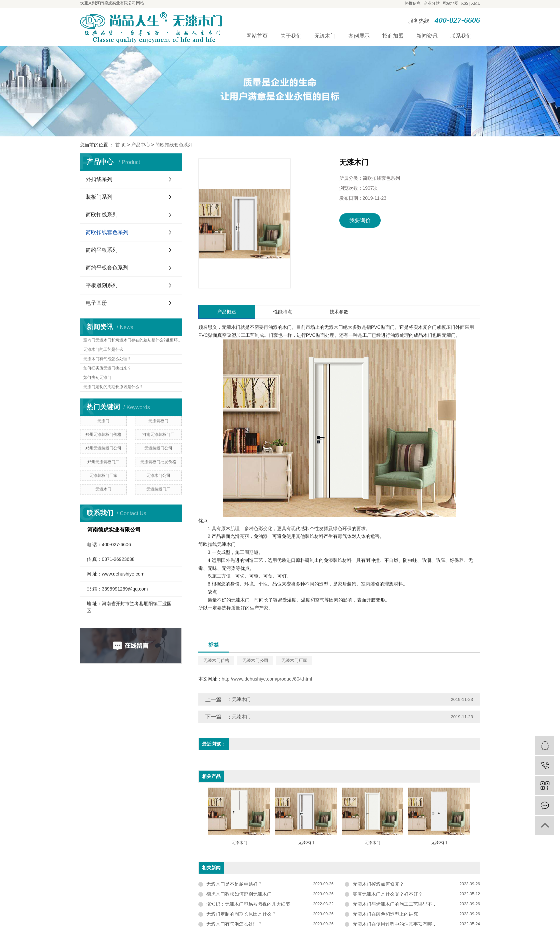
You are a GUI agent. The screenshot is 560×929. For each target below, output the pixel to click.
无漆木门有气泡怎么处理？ (107, 359)
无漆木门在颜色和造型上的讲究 (385, 914)
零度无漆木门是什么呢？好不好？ (388, 894)
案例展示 (359, 36)
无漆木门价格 (216, 660)
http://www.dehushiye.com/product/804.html (267, 679)
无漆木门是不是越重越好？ (234, 884)
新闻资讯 (427, 36)
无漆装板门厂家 (103, 476)
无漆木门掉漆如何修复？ (378, 884)
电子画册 (96, 303)
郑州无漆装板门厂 (103, 462)
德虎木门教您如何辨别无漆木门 (239, 894)
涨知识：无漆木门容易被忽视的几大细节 (248, 904)
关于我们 (291, 36)
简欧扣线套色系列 (174, 145)
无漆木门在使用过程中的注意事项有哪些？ (397, 924)
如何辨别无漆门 (97, 377)
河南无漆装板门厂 (158, 434)
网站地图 (450, 3)
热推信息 (413, 3)
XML (475, 3)
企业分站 (432, 3)
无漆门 (103, 421)
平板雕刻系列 (102, 285)
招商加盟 (393, 36)
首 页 (121, 145)
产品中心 (141, 145)
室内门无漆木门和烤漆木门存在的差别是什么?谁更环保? (132, 340)
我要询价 (360, 220)
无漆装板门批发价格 (158, 462)
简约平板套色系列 (107, 268)
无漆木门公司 (158, 476)
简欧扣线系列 (102, 215)
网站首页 (257, 36)
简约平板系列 (102, 250)
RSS (465, 3)
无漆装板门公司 (158, 448)
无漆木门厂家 (294, 660)
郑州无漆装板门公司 (103, 448)
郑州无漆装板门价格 (103, 434)
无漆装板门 (158, 421)
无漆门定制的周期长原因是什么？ (113, 387)
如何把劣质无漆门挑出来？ (107, 368)
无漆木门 (325, 36)
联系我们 (461, 36)
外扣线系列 (99, 179)
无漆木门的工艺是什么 (103, 349)
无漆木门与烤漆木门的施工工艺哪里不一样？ (399, 904)
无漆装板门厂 (158, 489)
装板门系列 (99, 197)
